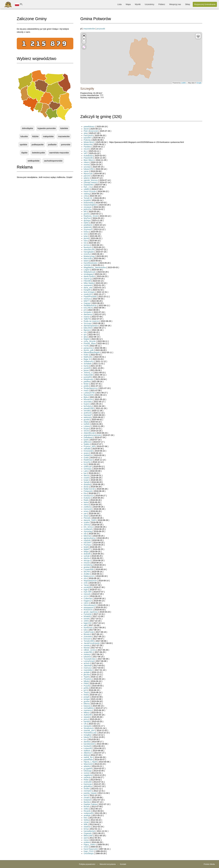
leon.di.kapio (89, 292)
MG (85, 212)
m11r (86, 596)
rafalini (87, 189)
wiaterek (87, 227)
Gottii (86, 458)
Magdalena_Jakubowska (95, 267)
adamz (87, 178)
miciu (86, 840)
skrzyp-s (87, 560)
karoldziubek (89, 744)
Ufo (85, 724)
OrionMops (89, 853)
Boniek (87, 634)
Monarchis (88, 399)
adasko (87, 766)
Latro (86, 471)
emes (86, 511)
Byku (86, 397)
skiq (85, 133)
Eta (85, 493)
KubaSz (87, 498)
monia (86, 165)
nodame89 (88, 813)
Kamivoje (88, 784)
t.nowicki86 (89, 569)
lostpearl (87, 800)
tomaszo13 (89, 496)
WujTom (87, 218)
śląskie (24, 153)
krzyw (86, 428)
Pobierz (162, 4)
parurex (87, 176)
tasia (86, 502)
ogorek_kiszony (91, 180)
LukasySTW (89, 393)
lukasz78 (88, 737)
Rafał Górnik (89, 489)
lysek (86, 440)
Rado (86, 500)
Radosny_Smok (91, 216)
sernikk (87, 411)
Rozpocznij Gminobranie (205, 4)
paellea (87, 382)
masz (86, 390)
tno (85, 739)
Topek (86, 677)
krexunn (87, 639)
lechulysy (88, 406)
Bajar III (87, 359)
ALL (85, 151)
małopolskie (48, 136)
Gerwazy (88, 469)
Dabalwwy (88, 437)
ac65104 (88, 413)
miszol (87, 563)
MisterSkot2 (89, 142)
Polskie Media (209, 864)
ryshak (87, 556)
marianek (88, 285)
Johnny (87, 525)
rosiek (86, 478)
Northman (88, 628)
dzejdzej (87, 484)
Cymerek (88, 614)
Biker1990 (88, 836)
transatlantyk (89, 831)
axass (86, 453)
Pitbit (86, 683)
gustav (87, 701)
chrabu (87, 798)
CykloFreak (89, 632)
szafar (86, 522)
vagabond (88, 775)
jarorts (86, 214)
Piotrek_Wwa (90, 343)
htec (86, 818)
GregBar (87, 735)
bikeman (87, 536)
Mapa (128, 4)
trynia (86, 366)
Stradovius (88, 728)
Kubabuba (88, 156)
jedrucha (88, 209)
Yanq (86, 585)
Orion (86, 847)
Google (199, 83)
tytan (86, 236)
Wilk (86, 824)
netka (86, 809)
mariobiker (88, 670)
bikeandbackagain (92, 352)
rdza (86, 241)
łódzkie (35, 136)
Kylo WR (88, 592)
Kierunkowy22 (90, 605)
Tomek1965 (89, 641)
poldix (86, 386)
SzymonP (88, 229)
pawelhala (88, 760)
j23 (85, 310)
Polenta (87, 140)
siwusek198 (89, 250)
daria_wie (88, 288)
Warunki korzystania (108, 864)
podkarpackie (38, 145)
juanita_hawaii (90, 793)
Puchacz (88, 545)
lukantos (87, 657)
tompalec (88, 312)
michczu (87, 299)
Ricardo (87, 811)
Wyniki (138, 4)
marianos (88, 710)
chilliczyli (88, 467)
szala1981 (88, 652)
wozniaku (88, 402)
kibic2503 (88, 328)
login (86, 590)
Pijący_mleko (90, 845)
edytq (86, 422)
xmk (85, 583)
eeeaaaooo (89, 607)
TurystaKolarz (90, 659)
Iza (85, 332)
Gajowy (87, 303)
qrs (85, 335)
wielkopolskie (34, 161)
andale (87, 672)
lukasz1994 (89, 169)
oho (85, 578)
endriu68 (88, 782)
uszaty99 (88, 587)
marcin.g (88, 279)
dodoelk (87, 554)
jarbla (86, 688)
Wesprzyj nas (175, 4)
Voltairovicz (89, 361)
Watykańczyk (90, 272)
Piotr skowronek (91, 131)
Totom (86, 692)
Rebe (86, 780)
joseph (87, 697)
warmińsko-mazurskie (59, 153)
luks (85, 630)
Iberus (86, 475)
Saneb (87, 482)
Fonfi (86, 346)
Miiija (86, 551)
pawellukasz (89, 127)
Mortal (86, 648)
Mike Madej (89, 283)
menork (87, 594)
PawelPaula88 (90, 297)
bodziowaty (89, 203)
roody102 (88, 294)
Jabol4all (88, 666)
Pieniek (87, 518)
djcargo (87, 220)
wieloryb (87, 417)
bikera (86, 704)
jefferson (88, 442)
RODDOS (88, 610)
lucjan (86, 480)
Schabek (88, 364)
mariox (87, 317)
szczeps (87, 167)
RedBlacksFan (90, 305)
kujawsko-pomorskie (47, 128)
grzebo (87, 420)
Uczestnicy (150, 4)
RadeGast (88, 460)
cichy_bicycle (90, 341)
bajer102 (88, 623)
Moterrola (88, 144)
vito (85, 534)
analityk (87, 815)
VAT (85, 153)
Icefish (87, 424)
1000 (86, 621)
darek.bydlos (89, 276)
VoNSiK (87, 265)
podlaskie (52, 145)
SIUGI (86, 431)
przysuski (101, 29)
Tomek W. (88, 198)
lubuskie (24, 136)
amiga (86, 699)
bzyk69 (87, 200)
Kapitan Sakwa (90, 804)
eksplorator (89, 379)
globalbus (88, 786)
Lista (120, 4)
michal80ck (89, 708)
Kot (85, 464)
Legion (87, 270)
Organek (88, 833)
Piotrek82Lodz (90, 733)
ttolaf (86, 547)
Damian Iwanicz (91, 182)
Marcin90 (88, 258)
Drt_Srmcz (88, 527)
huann (86, 404)
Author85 (88, 715)
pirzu (86, 719)
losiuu (86, 232)
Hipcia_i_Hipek (90, 762)
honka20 (88, 746)
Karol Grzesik (90, 191)
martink (87, 540)
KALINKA (88, 308)
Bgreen (87, 330)
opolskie (24, 145)
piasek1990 (89, 408)
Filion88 (87, 281)
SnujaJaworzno (91, 388)
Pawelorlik (88, 158)
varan (86, 171)
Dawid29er (88, 185)
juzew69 (87, 377)
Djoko (86, 223)
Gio (85, 243)
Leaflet (183, 83)
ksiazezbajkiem (91, 205)
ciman (86, 822)
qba (85, 337)
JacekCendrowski (92, 643)
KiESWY (88, 543)
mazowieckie (64, 136)
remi (86, 234)
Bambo (87, 802)
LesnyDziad (89, 661)
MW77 (87, 301)
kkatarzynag (89, 256)
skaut (86, 516)
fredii (86, 695)
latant (86, 261)
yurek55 (87, 368)
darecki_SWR (90, 520)
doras (86, 487)
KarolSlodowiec (91, 263)
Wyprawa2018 (90, 581)
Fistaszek (88, 491)
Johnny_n (88, 373)
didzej (86, 755)
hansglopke (89, 252)
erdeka (87, 842)
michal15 (88, 791)
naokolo (87, 777)
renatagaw (88, 274)
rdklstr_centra (90, 650)
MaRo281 (88, 357)
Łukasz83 (88, 748)
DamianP (88, 415)
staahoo (87, 827)
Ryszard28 (88, 395)
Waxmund (88, 764)
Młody (86, 681)
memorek (88, 509)
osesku (87, 645)
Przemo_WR (89, 446)
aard (86, 838)
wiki (85, 625)
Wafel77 (87, 549)
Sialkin (87, 444)
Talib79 (87, 319)
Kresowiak (88, 451)
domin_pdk (89, 350)
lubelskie (64, 128)
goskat (87, 567)
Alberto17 (88, 753)
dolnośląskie (28, 128)
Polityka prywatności (87, 864)
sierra (86, 505)
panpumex (88, 348)
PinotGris (88, 679)
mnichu (87, 254)
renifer (87, 789)
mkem (86, 162)
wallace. (87, 751)
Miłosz (87, 713)
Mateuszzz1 (89, 576)
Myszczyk (88, 173)
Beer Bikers (89, 160)
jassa (86, 370)
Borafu (87, 806)
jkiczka (87, 675)
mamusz (87, 668)
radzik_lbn (88, 757)
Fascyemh (88, 135)
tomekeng (88, 565)
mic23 (86, 149)
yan (85, 513)
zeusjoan (88, 207)
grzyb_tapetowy (91, 612)
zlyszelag (88, 531)
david (86, 129)
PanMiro (87, 147)
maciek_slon (89, 730)
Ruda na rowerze (91, 321)
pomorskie (66, 145)
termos (87, 245)
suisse (87, 773)
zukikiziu (87, 507)
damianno (88, 314)
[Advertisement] (45, 202)
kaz (85, 473)
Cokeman (88, 598)
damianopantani (91, 326)
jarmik (86, 238)
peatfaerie (88, 225)
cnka (86, 196)
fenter (86, 384)
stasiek (87, 717)
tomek (86, 619)
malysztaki (88, 375)
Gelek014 (88, 455)
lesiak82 (87, 616)
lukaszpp (88, 771)
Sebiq (86, 820)
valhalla (87, 449)
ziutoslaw (88, 636)
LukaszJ (87, 426)
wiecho (87, 558)
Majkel (87, 339)
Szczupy (87, 323)
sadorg (87, 194)
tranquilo (88, 726)
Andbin (87, 574)
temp (86, 829)
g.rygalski (88, 768)
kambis (87, 721)
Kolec (86, 355)
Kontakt (123, 864)
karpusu (87, 706)
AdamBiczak (89, 433)
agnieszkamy (90, 538)
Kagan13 (88, 601)
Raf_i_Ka (88, 187)
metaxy (87, 654)
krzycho (87, 462)
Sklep (188, 4)
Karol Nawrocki (90, 849)
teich (86, 795)
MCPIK (87, 572)
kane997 (88, 138)
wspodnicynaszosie (92, 435)
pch (85, 690)
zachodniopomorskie (53, 161)
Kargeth (87, 290)
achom (87, 663)
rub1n (86, 603)
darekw (87, 742)
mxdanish (88, 529)
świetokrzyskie (38, 153)
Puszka (87, 686)
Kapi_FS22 (89, 851)
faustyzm (88, 247)
